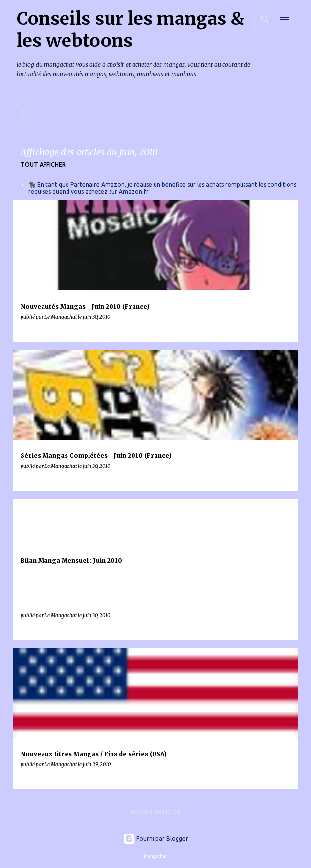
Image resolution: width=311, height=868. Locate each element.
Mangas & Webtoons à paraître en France (88, 114)
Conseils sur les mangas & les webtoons (130, 30)
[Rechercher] (265, 20)
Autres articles (155, 812)
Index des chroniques (217, 114)
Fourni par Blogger (156, 838)
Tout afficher (43, 165)
